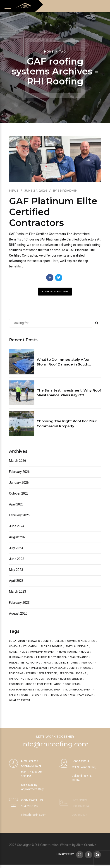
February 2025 (19, 515)
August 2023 (18, 537)
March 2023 (18, 592)
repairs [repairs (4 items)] (31, 673)
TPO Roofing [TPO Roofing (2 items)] (59, 695)
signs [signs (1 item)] (25, 695)
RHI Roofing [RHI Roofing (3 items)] (17, 679)
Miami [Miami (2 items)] (48, 663)
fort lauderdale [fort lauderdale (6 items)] (77, 647)
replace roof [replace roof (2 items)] (48, 673)
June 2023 (17, 559)
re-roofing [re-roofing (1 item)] (16, 673)
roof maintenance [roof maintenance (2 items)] (22, 690)
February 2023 (19, 603)
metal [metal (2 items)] (13, 663)
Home (49, 52)
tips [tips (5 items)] (45, 695)
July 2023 (16, 548)
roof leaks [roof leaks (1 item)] (72, 684)
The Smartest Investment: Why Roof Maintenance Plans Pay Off (69, 393)
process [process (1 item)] (86, 668)
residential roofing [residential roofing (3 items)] (73, 673)
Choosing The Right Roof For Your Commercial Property (67, 424)
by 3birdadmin (65, 191)
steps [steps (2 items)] (35, 695)
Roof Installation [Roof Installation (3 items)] (49, 684)
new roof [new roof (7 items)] (88, 663)
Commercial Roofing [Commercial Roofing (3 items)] (81, 641)
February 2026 (19, 472)
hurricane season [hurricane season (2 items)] (21, 657)
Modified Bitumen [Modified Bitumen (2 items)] (66, 663)
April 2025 (16, 504)
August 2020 (18, 613)
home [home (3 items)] (23, 652)
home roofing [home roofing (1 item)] (68, 652)
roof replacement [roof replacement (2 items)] (50, 690)
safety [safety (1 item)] (14, 695)
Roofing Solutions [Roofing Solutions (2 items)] (22, 684)
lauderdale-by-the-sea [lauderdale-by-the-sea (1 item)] (51, 657)
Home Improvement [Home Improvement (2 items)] (43, 652)
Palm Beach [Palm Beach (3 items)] (39, 668)
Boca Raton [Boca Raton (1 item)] (17, 641)
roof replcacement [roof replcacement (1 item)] (79, 690)
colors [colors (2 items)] (59, 641)
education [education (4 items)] (30, 647)
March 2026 (18, 461)
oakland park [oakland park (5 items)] (18, 668)
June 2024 (17, 526)
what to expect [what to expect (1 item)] (20, 700)
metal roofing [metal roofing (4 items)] (30, 663)
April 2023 (16, 581)
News (14, 191)
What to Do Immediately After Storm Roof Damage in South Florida (63, 362)
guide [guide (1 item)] (13, 652)
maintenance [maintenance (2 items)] (79, 657)
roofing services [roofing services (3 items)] (71, 679)
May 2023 (16, 570)
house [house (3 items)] (85, 652)
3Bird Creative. (87, 845)
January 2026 (19, 483)
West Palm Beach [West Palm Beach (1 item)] (82, 695)
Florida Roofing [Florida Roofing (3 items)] (52, 647)
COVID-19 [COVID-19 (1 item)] (15, 647)
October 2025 (19, 493)
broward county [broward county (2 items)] (40, 641)
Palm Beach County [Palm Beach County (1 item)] (64, 668)
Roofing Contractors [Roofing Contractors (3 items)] (42, 679)
